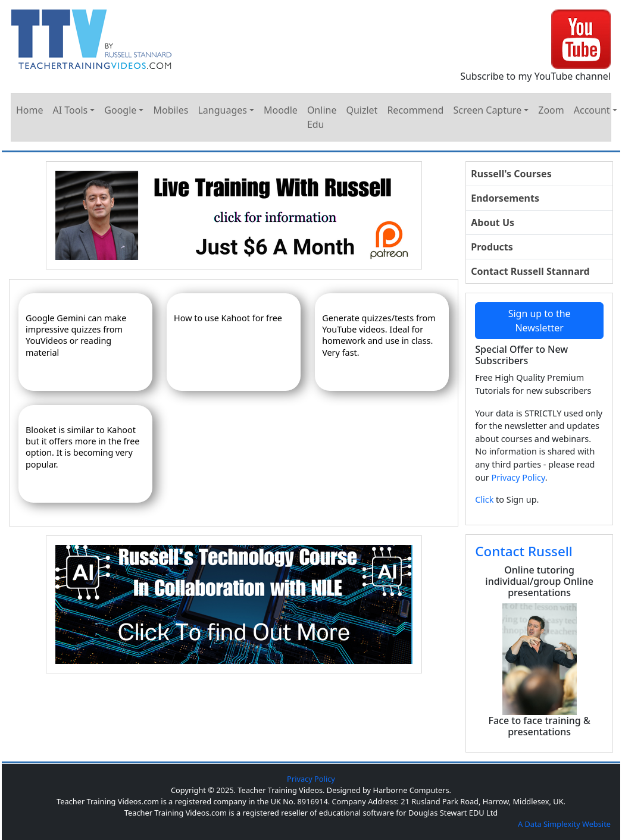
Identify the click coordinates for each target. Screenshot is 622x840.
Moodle (281, 110)
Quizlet (362, 110)
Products (492, 247)
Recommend (415, 110)
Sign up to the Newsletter (540, 321)
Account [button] (592, 110)
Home (30, 110)
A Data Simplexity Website (564, 824)
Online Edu (322, 117)
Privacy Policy (518, 477)
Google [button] (120, 110)
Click (484, 499)
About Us (493, 222)
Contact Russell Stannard (530, 271)
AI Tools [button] (71, 110)
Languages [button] (222, 110)
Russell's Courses (511, 174)
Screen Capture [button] (487, 110)
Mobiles (171, 110)
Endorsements (505, 198)
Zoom (551, 110)
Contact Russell (524, 551)
